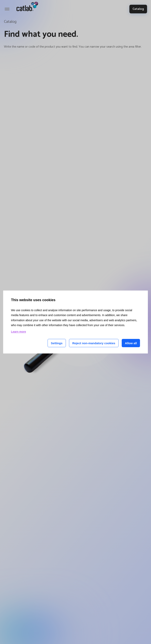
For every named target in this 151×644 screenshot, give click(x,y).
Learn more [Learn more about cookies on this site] (18, 332)
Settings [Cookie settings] (57, 343)
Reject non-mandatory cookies (94, 343)
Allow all (131, 343)
